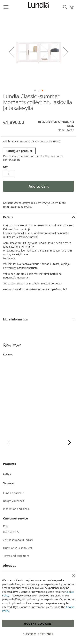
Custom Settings (38, 634)
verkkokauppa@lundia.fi (18, 540)
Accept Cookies (38, 624)
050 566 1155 (11, 532)
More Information (16, 319)
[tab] (38, 217)
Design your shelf (14, 501)
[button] (11, 52)
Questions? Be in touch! (17, 548)
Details (8, 217)
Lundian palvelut (13, 493)
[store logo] (39, 5)
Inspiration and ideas (16, 509)
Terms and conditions (16, 556)
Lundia (7, 474)
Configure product (19, 151)
